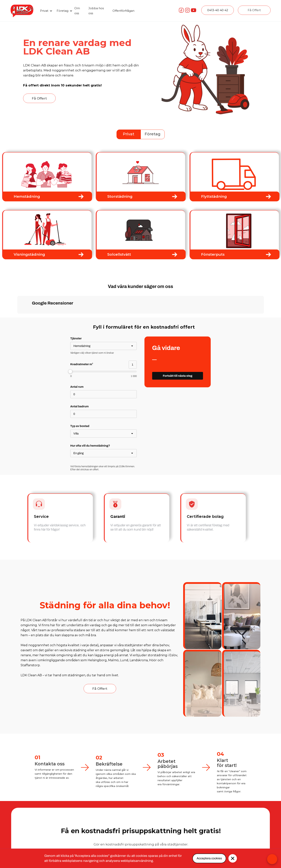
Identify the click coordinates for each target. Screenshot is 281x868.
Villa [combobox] (76, 434)
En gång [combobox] (78, 453)
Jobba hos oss (96, 11)
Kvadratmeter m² (82, 364)
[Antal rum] (104, 394)
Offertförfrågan (123, 11)
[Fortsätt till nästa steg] (178, 376)
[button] (46, 11)
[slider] (104, 372)
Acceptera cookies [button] (209, 858)
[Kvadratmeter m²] (133, 365)
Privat (129, 134)
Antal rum (77, 387)
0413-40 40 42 (218, 10)
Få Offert (254, 10)
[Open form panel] (272, 859)
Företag (153, 134)
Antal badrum (80, 406)
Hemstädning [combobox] (82, 346)
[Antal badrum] (104, 414)
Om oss (77, 11)
